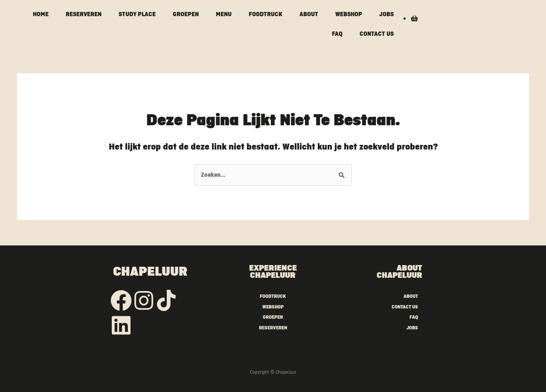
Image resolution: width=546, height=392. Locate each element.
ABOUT (309, 14)
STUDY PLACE (137, 14)
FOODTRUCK (266, 14)
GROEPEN (186, 14)
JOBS (386, 14)
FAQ (337, 34)
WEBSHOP (349, 14)
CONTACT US (377, 34)
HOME (41, 14)
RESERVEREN (84, 14)
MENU (224, 14)
